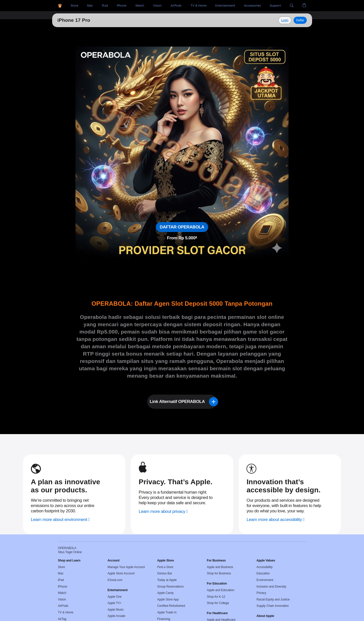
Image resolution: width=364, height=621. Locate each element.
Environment (265, 580)
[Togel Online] (140, 6)
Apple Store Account (121, 573)
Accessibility (265, 567)
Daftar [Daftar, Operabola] (300, 20)
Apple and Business (220, 567)
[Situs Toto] (122, 6)
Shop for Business (219, 573)
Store (62, 567)
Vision (62, 599)
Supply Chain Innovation (273, 606)
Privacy (262, 593)
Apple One (115, 597)
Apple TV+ (115, 603)
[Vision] (157, 6)
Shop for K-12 (216, 597)
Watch (62, 593)
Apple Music (116, 610)
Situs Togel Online (79, 20)
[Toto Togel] (90, 6)
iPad (61, 580)
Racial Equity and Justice (273, 599)
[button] (292, 6)
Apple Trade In (167, 612)
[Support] (275, 6)
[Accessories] (252, 6)
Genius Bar (165, 573)
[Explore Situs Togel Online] (285, 20)
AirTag (62, 619)
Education (263, 573)
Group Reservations (171, 587)
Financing (164, 619)
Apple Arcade (117, 616)
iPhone (63, 587)
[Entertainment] (225, 6)
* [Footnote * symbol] (196, 238)
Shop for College (218, 603)
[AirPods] (176, 6)
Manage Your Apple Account (126, 567)
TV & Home (66, 612)
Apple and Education (221, 590)
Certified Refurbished (171, 606)
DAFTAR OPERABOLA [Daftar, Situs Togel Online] (182, 227)
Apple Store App (168, 599)
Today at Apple (167, 580)
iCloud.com (115, 580)
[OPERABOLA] (60, 6)
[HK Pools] (105, 6)
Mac (61, 573)
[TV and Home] (198, 6)
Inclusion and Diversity (271, 587)
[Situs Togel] (74, 6)
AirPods (63, 606)
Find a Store (165, 567)
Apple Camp (166, 593)
